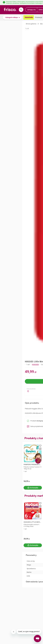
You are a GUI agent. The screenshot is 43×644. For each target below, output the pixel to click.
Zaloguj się (31, 10)
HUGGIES (35, 364)
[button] (12, 17)
